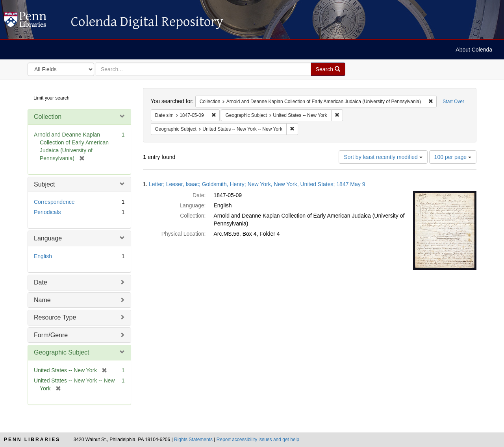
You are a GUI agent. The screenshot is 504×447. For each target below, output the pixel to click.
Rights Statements (193, 440)
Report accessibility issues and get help (258, 440)
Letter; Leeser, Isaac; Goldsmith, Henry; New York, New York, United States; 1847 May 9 (257, 184)
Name (42, 300)
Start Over (453, 102)
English (43, 256)
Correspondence (54, 202)
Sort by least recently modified (383, 157)
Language (48, 238)
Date (41, 282)
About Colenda (474, 50)
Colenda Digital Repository (33, 22)
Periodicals (47, 212)
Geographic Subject (62, 352)
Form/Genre (51, 335)
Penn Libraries (32, 440)
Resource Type (55, 317)
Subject (44, 184)
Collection (48, 117)
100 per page (453, 157)
